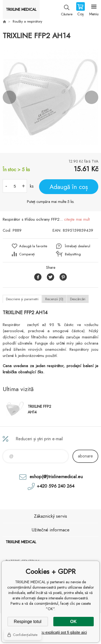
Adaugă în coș (69, 187)
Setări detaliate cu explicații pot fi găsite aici (50, 632)
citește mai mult (77, 219)
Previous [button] (9, 97)
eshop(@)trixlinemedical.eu (56, 477)
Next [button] (92, 97)
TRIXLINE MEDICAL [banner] (21, 9)
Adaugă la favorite (33, 246)
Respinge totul (27, 622)
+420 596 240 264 (55, 486)
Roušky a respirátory (27, 21)
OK (74, 622)
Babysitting (73, 254)
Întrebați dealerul (78, 246)
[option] (50, 97)
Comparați (27, 254)
